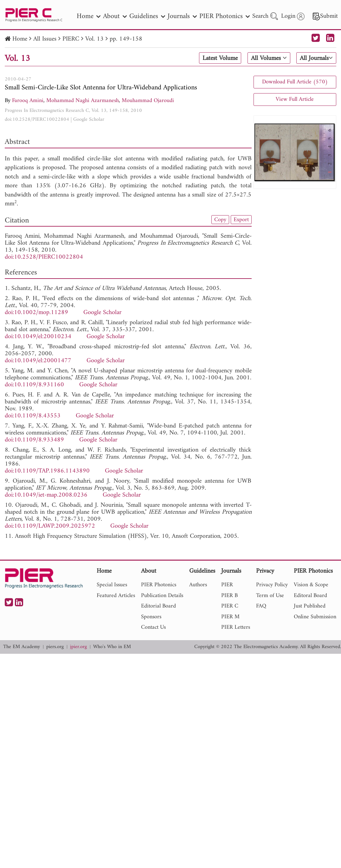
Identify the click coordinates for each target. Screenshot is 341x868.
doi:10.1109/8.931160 (34, 385)
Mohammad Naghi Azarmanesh (83, 101)
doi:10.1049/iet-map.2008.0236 (46, 495)
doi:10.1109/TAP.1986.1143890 (47, 471)
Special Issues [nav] (112, 585)
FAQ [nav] (261, 606)
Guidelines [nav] (147, 16)
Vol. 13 (94, 39)
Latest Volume (220, 58)
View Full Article (295, 99)
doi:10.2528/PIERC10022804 (37, 119)
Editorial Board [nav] (158, 606)
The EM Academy (22, 647)
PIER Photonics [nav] (225, 16)
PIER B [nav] (229, 596)
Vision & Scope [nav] (311, 585)
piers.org (55, 647)
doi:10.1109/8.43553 (33, 416)
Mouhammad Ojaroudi (148, 101)
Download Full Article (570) (295, 82)
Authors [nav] (198, 585)
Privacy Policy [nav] (272, 585)
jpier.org (78, 647)
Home (20, 39)
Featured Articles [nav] (116, 596)
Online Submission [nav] (315, 617)
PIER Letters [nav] (236, 627)
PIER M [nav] (230, 617)
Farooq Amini (28, 101)
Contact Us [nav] (153, 627)
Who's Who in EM (112, 647)
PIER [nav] (227, 585)
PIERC (71, 39)
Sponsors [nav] (151, 617)
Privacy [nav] (265, 572)
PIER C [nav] (230, 606)
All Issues (45, 39)
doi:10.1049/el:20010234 (38, 337)
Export (241, 220)
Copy (220, 220)
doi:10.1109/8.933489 (34, 440)
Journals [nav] (182, 16)
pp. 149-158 (126, 39)
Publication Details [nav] (162, 596)
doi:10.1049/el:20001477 (38, 361)
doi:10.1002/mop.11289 (36, 313)
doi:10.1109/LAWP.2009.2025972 (50, 526)
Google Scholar (89, 119)
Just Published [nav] (310, 606)
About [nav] (115, 16)
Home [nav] (89, 16)
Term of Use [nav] (270, 596)
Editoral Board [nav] (310, 596)
